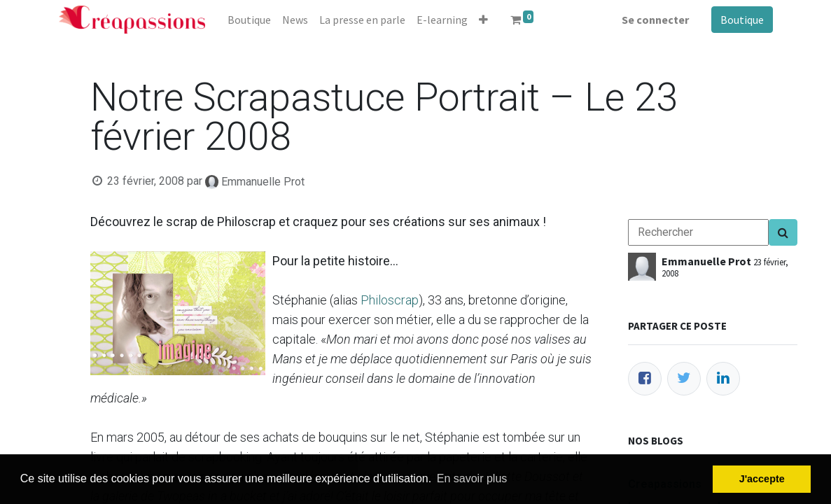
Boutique (742, 20)
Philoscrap (390, 300)
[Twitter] (684, 379)
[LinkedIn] (723, 379)
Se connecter (655, 20)
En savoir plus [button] (472, 478)
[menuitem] (249, 20)
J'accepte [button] (762, 479)
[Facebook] (645, 379)
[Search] (783, 232)
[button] (483, 20)
